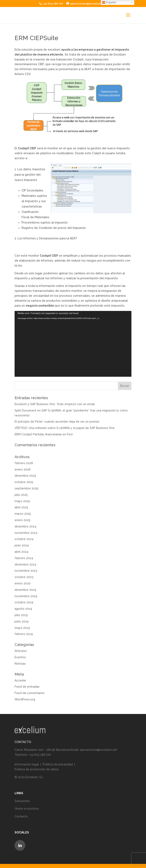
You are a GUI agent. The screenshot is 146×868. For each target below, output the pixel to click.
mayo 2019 (22, 628)
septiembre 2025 (26, 488)
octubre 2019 (24, 602)
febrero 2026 (24, 463)
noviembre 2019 (26, 596)
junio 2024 (22, 545)
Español (109, 2)
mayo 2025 (22, 501)
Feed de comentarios (30, 693)
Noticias (20, 664)
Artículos (21, 651)
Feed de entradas (27, 687)
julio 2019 (21, 615)
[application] (73, 344)
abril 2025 (21, 507)
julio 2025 (21, 495)
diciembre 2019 (25, 590)
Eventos (20, 657)
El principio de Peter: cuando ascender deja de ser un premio (57, 422)
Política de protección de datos (37, 769)
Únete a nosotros (27, 809)
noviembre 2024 (26, 533)
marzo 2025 (23, 514)
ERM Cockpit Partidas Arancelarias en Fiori (44, 434)
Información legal (27, 764)
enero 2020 (23, 583)
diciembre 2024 (25, 526)
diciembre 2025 (25, 476)
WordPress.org (25, 699)
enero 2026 (23, 469)
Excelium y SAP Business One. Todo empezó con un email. (55, 404)
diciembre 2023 (25, 564)
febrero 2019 (24, 634)
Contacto (21, 816)
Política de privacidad (58, 764)
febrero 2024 (24, 558)
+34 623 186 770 (53, 4)
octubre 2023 (24, 577)
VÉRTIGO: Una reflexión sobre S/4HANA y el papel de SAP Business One (65, 428)
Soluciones (22, 801)
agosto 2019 (23, 609)
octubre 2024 (24, 539)
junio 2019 (22, 621)
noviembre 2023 (26, 571)
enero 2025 (22, 520)
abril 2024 (21, 552)
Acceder (20, 680)
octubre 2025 (24, 482)
